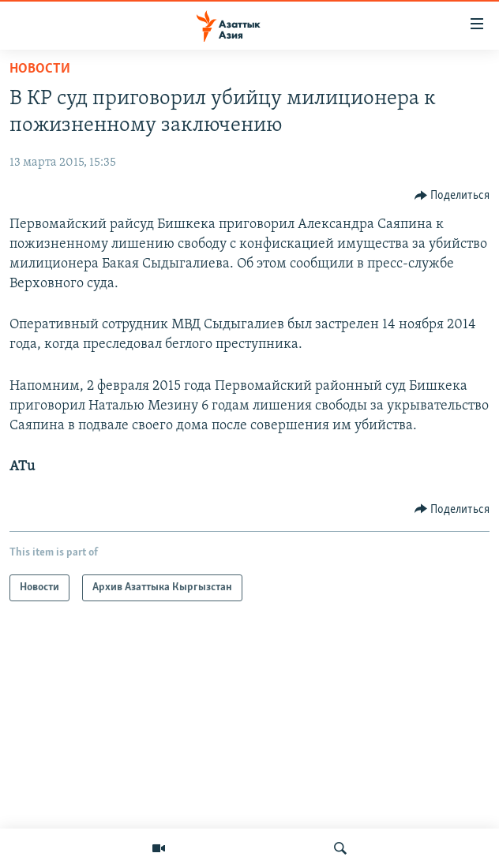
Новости (40, 69)
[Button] (452, 196)
